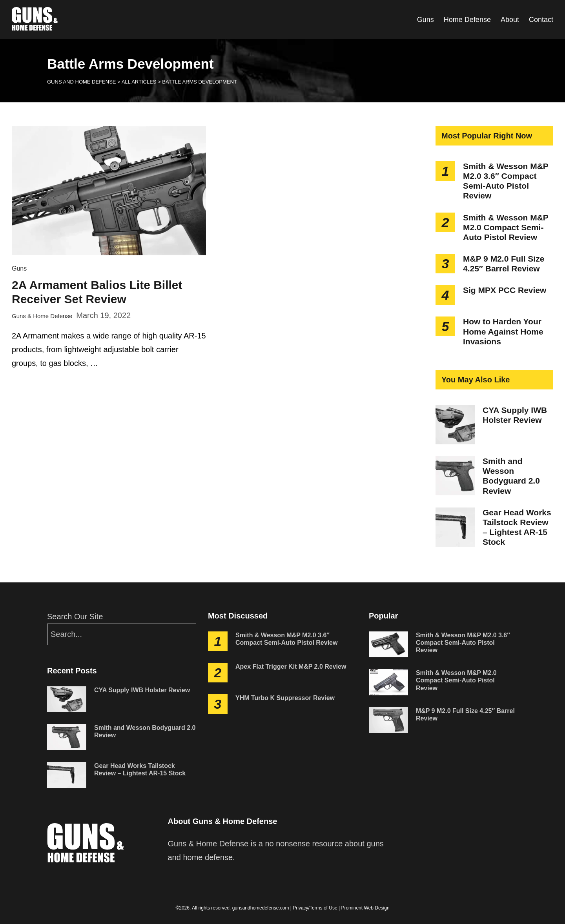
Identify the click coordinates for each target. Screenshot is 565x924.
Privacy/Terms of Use (315, 908)
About (510, 20)
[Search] (122, 634)
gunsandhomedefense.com (261, 908)
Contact (541, 20)
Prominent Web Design (365, 908)
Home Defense (467, 20)
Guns (426, 20)
